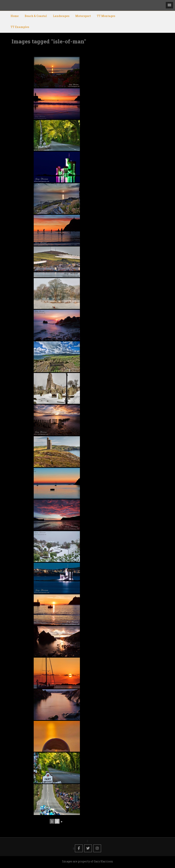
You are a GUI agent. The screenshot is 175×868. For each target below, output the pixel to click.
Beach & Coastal (36, 16)
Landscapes (61, 16)
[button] (169, 5)
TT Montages (106, 16)
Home (15, 16)
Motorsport (83, 16)
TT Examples (20, 27)
